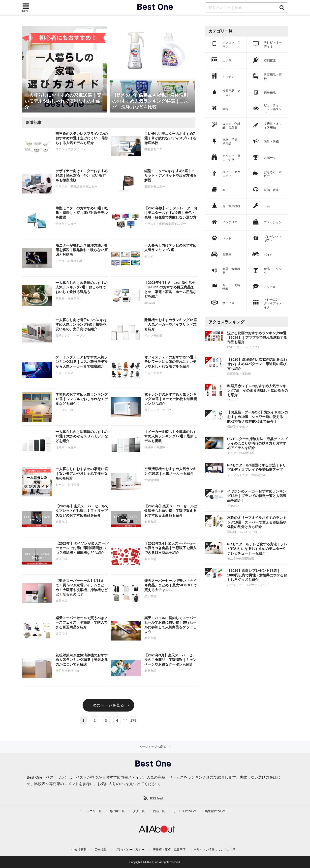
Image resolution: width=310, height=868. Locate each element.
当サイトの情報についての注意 (215, 850)
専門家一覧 (117, 811)
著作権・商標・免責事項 (169, 850)
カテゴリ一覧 (93, 811)
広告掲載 (100, 850)
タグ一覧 (139, 811)
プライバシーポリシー (130, 850)
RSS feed (156, 798)
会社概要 (80, 850)
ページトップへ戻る (153, 747)
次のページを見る (108, 705)
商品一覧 (159, 811)
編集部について (216, 811)
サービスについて (185, 811)
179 (133, 720)
